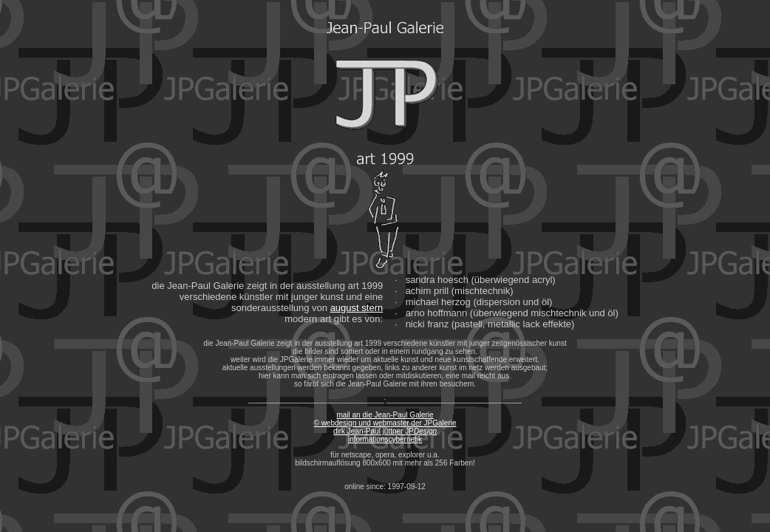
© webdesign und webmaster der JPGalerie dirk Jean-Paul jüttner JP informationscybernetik (385, 431)
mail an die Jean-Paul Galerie (385, 415)
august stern (357, 308)
